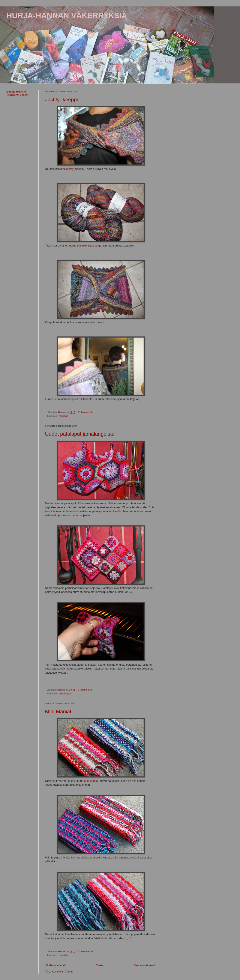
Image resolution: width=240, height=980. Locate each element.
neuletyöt (63, 416)
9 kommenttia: (86, 690)
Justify (70, 169)
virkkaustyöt (65, 694)
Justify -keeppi (61, 100)
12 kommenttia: (86, 412)
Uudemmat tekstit (56, 965)
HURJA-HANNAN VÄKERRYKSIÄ (67, 16)
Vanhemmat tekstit (145, 965)
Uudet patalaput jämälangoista (80, 434)
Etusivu (100, 965)
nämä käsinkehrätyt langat (86, 246)
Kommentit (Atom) (62, 972)
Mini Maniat (58, 711)
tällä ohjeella (113, 511)
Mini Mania (91, 781)
